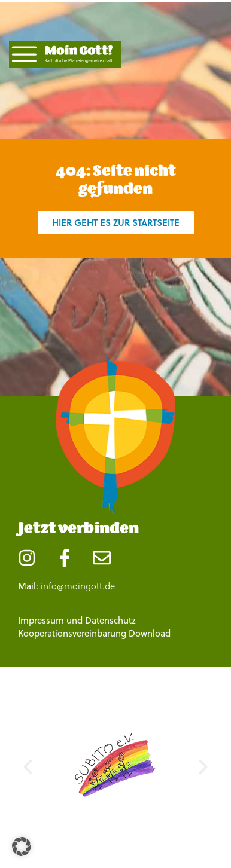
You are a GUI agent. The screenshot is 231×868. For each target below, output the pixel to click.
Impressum (41, 620)
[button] (28, 767)
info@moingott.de (78, 586)
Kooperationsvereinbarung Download (94, 633)
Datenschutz (110, 620)
